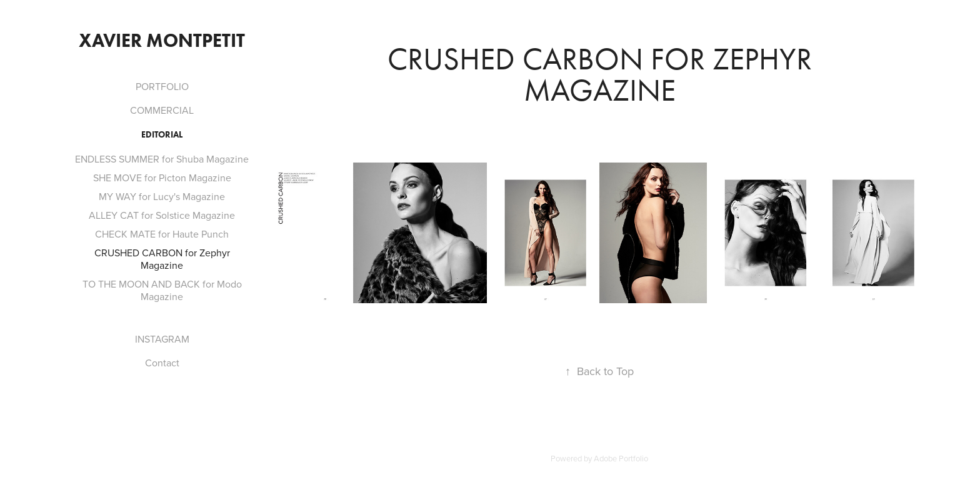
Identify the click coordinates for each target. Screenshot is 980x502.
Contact (162, 363)
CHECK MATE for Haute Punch (162, 234)
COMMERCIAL (162, 110)
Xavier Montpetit (162, 40)
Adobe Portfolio (621, 458)
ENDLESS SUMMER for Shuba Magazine (162, 159)
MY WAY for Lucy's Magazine (162, 196)
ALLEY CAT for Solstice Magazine (162, 215)
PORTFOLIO (162, 86)
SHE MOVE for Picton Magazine (162, 178)
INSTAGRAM (162, 339)
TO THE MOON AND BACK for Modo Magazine (162, 290)
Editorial (162, 135)
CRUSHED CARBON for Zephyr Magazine (162, 259)
